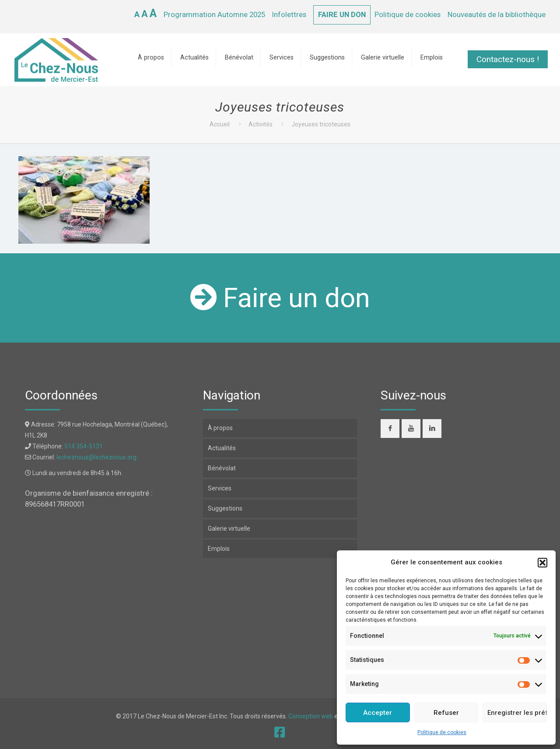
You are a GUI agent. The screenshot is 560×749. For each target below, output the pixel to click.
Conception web (311, 716)
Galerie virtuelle (229, 528)
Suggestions (225, 508)
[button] (542, 563)
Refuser (446, 713)
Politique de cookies (442, 732)
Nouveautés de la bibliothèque (497, 14)
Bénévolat (222, 468)
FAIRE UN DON (342, 14)
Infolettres (289, 14)
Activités (261, 124)
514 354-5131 (84, 446)
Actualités (222, 448)
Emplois (219, 549)
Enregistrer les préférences (517, 713)
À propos (220, 428)
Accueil (220, 124)
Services (220, 488)
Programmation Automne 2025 (214, 14)
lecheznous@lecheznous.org (96, 457)
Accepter (378, 713)
